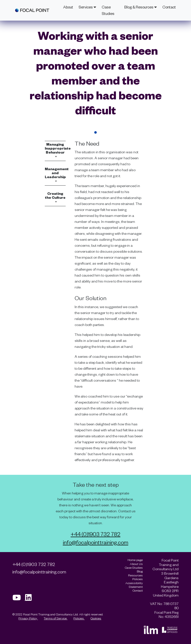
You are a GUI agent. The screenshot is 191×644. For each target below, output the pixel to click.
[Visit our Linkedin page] (30, 599)
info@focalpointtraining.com (96, 542)
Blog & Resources (141, 7)
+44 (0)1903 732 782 (95, 534)
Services (87, 7)
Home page (135, 560)
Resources (135, 575)
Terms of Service (56, 618)
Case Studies (108, 10)
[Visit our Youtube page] (19, 599)
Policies (79, 618)
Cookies (96, 618)
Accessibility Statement (134, 585)
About (68, 7)
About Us (136, 564)
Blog (140, 571)
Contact (169, 7)
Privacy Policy (28, 618)
